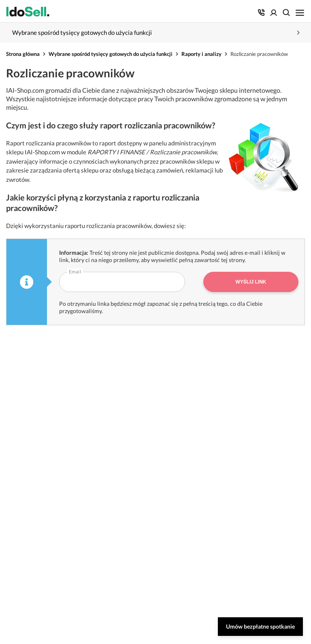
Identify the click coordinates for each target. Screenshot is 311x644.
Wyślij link (251, 282)
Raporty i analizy (201, 54)
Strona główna (23, 54)
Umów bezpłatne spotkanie (260, 626)
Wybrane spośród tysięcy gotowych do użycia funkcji (111, 54)
